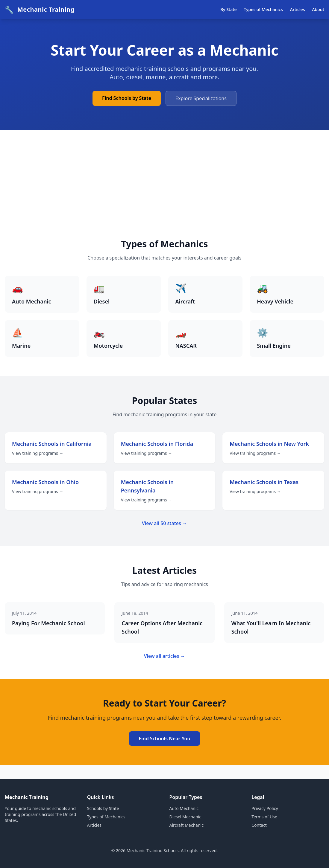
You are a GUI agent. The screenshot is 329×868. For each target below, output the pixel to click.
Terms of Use (264, 817)
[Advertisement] (164, 194)
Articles (298, 9)
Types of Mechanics (263, 9)
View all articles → (165, 656)
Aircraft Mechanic (187, 825)
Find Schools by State (127, 98)
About (318, 9)
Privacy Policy (265, 808)
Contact (259, 825)
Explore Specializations (201, 98)
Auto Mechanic (184, 808)
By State (229, 9)
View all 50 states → (164, 523)
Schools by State (103, 808)
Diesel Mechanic (185, 817)
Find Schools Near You (164, 739)
